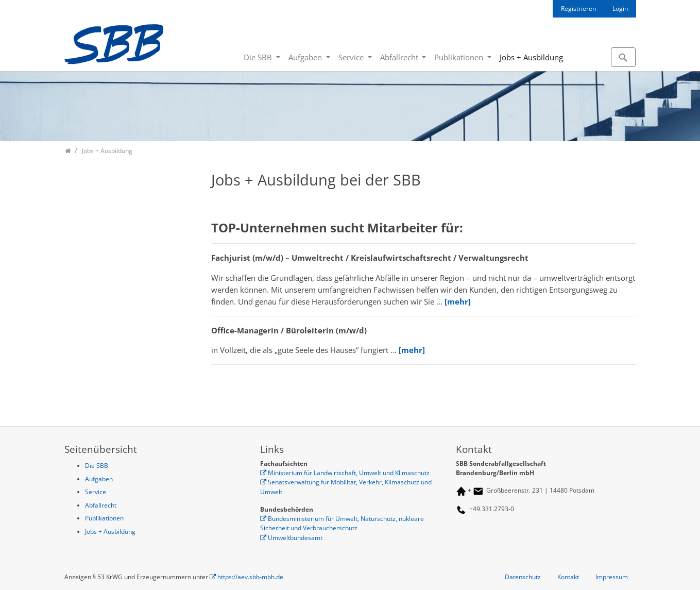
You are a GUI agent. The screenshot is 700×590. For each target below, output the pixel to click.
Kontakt (568, 577)
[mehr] (458, 301)
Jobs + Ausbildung (531, 57)
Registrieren (578, 9)
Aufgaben (306, 57)
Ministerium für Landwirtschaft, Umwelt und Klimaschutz (349, 473)
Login (620, 9)
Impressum (612, 577)
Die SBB (259, 57)
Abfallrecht (400, 57)
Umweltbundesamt (295, 538)
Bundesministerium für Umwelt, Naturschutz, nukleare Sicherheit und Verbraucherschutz (342, 523)
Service (352, 57)
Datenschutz (523, 577)
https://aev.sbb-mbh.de (250, 577)
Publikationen (460, 57)
